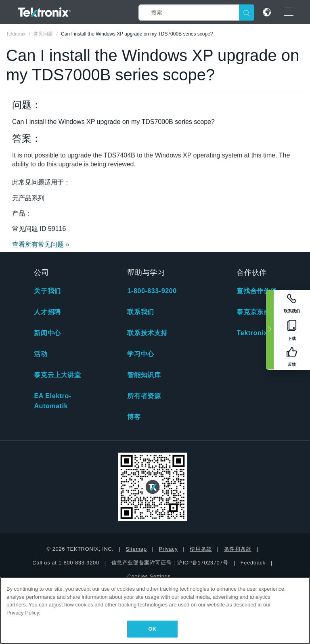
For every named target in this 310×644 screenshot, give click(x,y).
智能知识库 (144, 375)
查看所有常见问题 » (41, 244)
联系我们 (140, 312)
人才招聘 (47, 312)
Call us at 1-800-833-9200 (66, 563)
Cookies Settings (149, 576)
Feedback (253, 563)
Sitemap (136, 549)
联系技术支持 (147, 333)
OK (153, 629)
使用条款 (201, 549)
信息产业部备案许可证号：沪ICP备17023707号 (170, 563)
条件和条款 (238, 549)
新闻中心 (47, 333)
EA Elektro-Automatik (52, 401)
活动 (41, 354)
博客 (134, 417)
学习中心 (140, 354)
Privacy (168, 549)
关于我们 (47, 291)
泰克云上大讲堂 (57, 375)
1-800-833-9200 (152, 291)
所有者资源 (144, 396)
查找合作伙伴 (257, 291)
